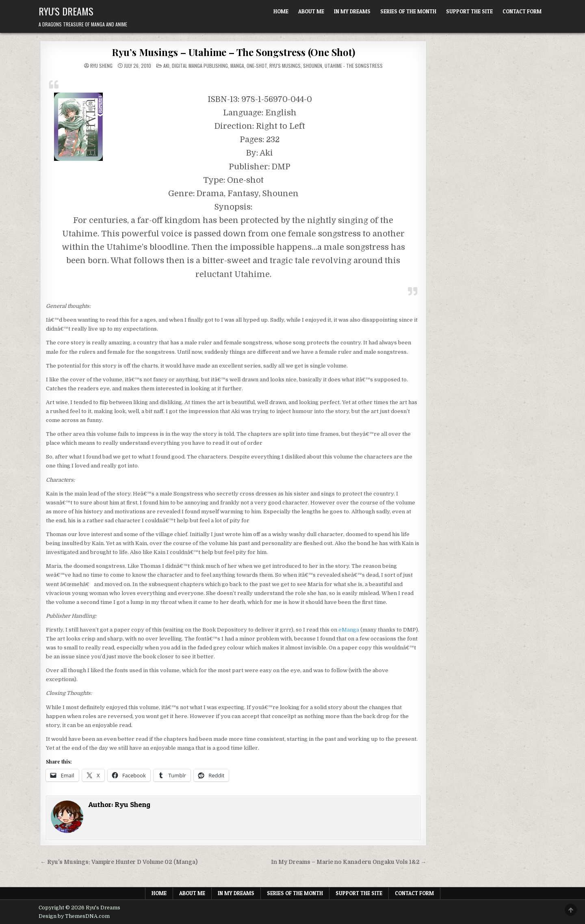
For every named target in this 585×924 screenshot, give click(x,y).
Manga (237, 66)
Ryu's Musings (285, 66)
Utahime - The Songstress (354, 66)
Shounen (313, 66)
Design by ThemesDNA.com (74, 916)
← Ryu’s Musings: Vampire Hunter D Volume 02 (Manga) (119, 862)
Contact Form (522, 11)
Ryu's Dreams (66, 11)
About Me (311, 11)
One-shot (257, 66)
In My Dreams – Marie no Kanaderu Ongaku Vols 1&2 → (349, 862)
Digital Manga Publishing (200, 66)
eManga (349, 630)
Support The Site (469, 11)
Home (281, 11)
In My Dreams (352, 11)
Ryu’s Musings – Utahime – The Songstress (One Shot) (233, 52)
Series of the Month (408, 11)
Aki (166, 66)
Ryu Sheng (101, 66)
